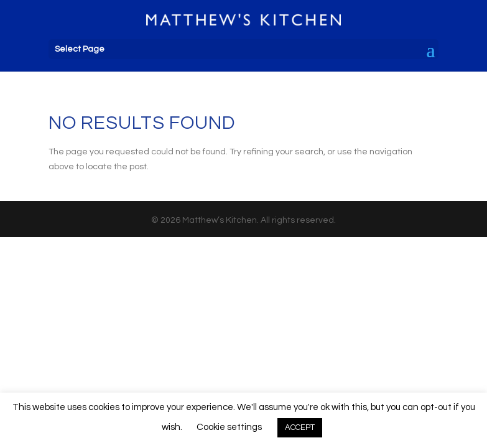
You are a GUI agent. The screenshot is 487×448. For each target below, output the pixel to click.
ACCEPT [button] (300, 427)
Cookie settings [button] (229, 427)
